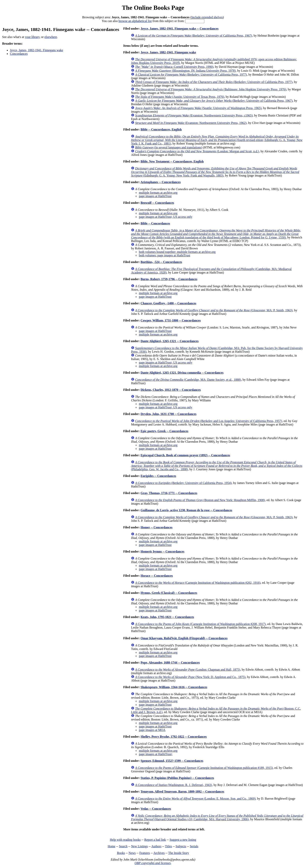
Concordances (19, 54)
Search (123, 846)
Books (121, 853)
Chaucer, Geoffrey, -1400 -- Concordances (168, 303)
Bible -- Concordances (155, 223)
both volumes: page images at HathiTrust (164, 255)
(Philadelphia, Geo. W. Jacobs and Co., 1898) (217, 466)
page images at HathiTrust (155, 196)
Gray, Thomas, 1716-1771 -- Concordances (169, 493)
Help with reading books (125, 840)
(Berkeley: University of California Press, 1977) (191, 75)
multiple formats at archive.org (158, 193)
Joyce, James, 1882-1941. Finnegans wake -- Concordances (180, 29)
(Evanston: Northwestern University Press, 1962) (191, 123)
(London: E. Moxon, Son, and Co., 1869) (195, 799)
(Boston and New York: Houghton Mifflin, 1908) (200, 500)
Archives (159, 853)
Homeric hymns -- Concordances (162, 551)
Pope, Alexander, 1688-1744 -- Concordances (170, 663)
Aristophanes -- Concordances (160, 182)
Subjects (181, 846)
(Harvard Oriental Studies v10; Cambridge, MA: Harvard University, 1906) (217, 817)
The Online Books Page (153, 8)
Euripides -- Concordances (158, 476)
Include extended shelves (207, 17)
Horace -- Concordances (157, 576)
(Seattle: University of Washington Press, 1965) (198, 108)
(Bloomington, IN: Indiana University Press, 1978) (185, 71)
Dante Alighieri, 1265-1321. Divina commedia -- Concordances (182, 373)
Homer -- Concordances (156, 527)
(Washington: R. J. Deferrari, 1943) (173, 785)
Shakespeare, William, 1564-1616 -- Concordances (174, 687)
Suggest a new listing (183, 840)
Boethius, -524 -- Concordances (161, 262)
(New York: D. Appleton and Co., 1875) (190, 677)
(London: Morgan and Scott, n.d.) (197, 151)
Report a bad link (155, 840)
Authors (156, 846)
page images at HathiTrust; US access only (165, 217)
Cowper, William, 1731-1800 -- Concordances (171, 320)
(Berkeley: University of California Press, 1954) (183, 483)
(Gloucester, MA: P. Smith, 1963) (214, 310)
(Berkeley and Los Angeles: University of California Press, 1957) (209, 421)
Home (112, 846)
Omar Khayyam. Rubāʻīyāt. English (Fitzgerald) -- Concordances (184, 638)
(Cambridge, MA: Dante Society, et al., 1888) (188, 380)
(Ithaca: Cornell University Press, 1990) (174, 67)
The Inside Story (179, 853)
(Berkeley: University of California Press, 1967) (193, 36)
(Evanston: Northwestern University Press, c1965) (194, 115)
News (132, 853)
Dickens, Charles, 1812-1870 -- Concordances (171, 390)
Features (145, 853)
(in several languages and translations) (169, 147)
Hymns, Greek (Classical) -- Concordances (169, 593)
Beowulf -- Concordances (157, 203)
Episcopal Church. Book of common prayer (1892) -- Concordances (185, 455)
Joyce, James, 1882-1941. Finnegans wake (36, 50)
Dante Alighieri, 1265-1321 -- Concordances (169, 341)
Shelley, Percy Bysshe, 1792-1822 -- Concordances (174, 737)
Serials (194, 846)
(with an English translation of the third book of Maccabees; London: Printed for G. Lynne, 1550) (216, 234)
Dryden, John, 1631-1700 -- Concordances (168, 414)
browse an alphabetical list (135, 21)
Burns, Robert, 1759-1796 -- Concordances (169, 279)
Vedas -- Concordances (156, 809)
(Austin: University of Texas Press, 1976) (180, 97)
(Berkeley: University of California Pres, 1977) (214, 82)
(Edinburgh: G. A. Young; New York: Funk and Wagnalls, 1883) (215, 172)
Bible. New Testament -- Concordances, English (172, 161)
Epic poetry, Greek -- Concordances (164, 431)
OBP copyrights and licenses (153, 863)
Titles (168, 846)
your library (32, 37)
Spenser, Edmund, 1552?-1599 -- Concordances (172, 761)
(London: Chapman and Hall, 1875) (188, 670)
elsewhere (51, 37)
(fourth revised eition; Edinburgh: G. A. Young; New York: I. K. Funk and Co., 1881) (217, 140)
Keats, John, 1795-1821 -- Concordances (167, 617)
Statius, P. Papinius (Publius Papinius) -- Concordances (177, 778)
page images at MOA (152, 730)
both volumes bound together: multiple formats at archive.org (177, 252)
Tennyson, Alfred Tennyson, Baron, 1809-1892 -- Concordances (182, 792)
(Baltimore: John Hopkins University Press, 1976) (211, 89)
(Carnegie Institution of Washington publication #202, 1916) (198, 583)
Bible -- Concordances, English (161, 129)
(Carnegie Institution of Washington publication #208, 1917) (200, 624)
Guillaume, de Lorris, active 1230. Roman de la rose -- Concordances (186, 510)
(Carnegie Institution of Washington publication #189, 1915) (204, 768)
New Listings (140, 846)
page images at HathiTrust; (156, 754)
